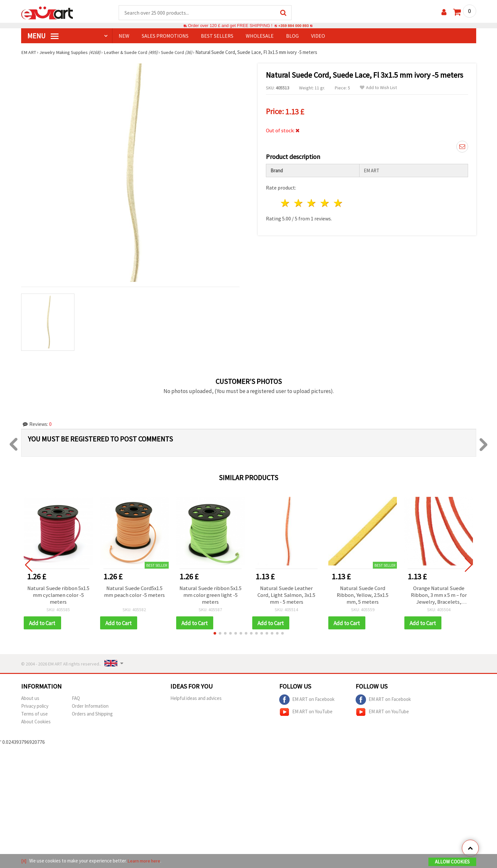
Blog (292, 36)
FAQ (76, 700)
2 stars (299, 202)
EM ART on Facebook (307, 702)
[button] (215, 635)
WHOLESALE (260, 36)
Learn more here (145, 861)
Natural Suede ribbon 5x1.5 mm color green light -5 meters (210, 596)
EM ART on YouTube (306, 714)
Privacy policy (35, 708)
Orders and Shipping (92, 716)
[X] (24, 861)
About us (30, 700)
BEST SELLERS (217, 36)
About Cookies (36, 723)
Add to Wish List (378, 88)
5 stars (339, 202)
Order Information (90, 708)
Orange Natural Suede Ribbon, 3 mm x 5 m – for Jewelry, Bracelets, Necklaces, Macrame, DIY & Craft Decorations (439, 596)
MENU (43, 36)
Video (318, 36)
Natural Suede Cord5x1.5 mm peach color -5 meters (134, 592)
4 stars (325, 202)
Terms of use (34, 716)
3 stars (312, 202)
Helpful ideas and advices (196, 700)
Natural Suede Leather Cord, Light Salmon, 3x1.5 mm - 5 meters (286, 596)
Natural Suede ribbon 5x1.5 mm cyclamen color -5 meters (58, 596)
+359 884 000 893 (294, 26)
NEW (124, 36)
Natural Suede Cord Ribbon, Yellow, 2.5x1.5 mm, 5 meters (363, 596)
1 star (286, 202)
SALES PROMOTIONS (165, 36)
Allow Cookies (452, 862)
